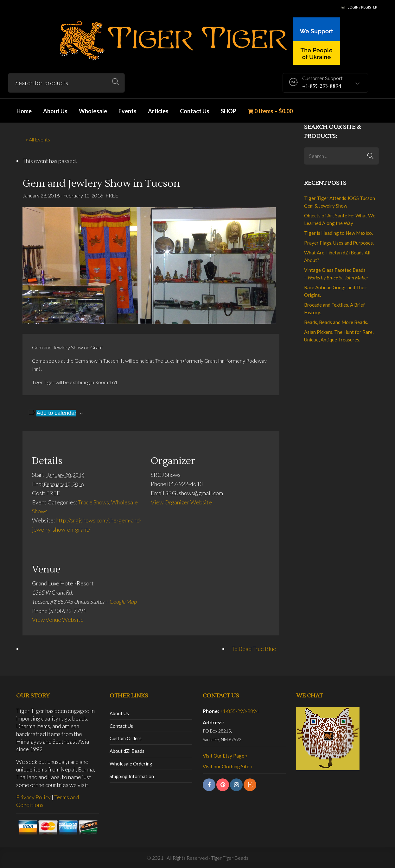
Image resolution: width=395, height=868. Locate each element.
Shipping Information (132, 776)
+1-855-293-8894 (239, 711)
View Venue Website (58, 620)
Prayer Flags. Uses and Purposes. (339, 243)
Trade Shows (93, 502)
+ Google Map (121, 602)
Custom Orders (126, 738)
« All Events (38, 139)
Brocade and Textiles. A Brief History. (334, 309)
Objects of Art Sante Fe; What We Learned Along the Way (340, 219)
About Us (119, 713)
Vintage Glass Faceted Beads (336, 274)
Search (115, 82)
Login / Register (362, 7)
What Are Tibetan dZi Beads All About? (337, 256)
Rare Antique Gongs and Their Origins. (336, 291)
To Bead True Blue (254, 649)
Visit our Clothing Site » (228, 766)
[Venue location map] (236, 592)
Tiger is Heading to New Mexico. (338, 233)
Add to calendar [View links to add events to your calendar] (56, 413)
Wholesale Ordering (131, 764)
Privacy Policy (33, 797)
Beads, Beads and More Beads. (336, 322)
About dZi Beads (127, 751)
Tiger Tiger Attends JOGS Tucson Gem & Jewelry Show (340, 202)
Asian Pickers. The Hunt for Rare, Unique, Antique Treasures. (339, 336)
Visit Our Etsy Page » (225, 756)
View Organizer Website (181, 502)
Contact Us (121, 726)
